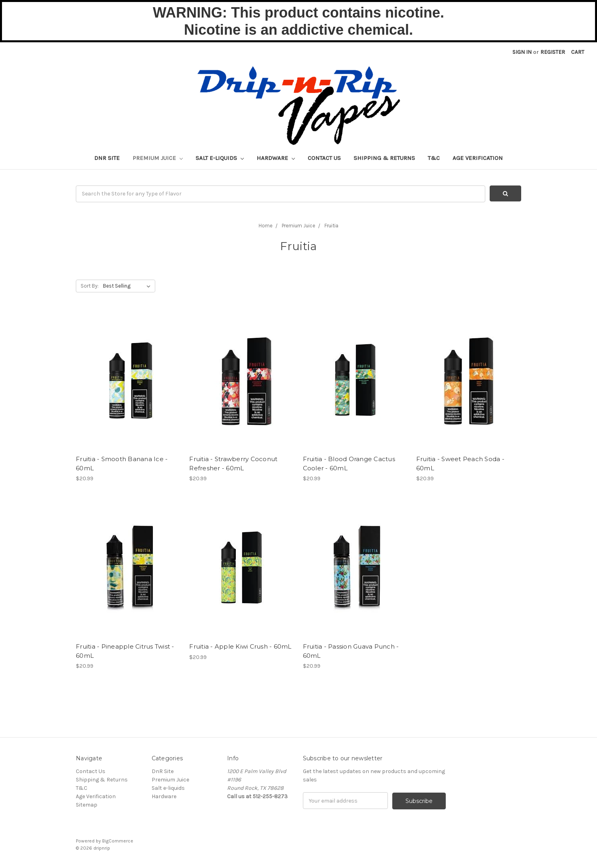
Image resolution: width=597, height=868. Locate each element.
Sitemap (87, 805)
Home (266, 226)
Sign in (522, 52)
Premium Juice (158, 158)
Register (553, 52)
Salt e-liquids (220, 158)
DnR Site (107, 158)
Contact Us (324, 158)
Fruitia (331, 226)
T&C (434, 158)
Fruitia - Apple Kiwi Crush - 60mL (240, 646)
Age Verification (478, 158)
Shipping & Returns (384, 158)
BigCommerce (118, 840)
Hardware (276, 158)
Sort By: (90, 286)
